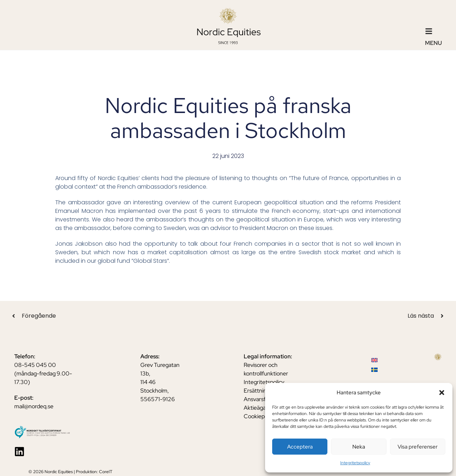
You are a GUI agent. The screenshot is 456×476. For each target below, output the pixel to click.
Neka (359, 447)
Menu (433, 43)
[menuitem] (374, 360)
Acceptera (300, 447)
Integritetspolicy (355, 463)
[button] (442, 393)
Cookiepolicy (260, 416)
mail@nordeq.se (34, 406)
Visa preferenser (418, 447)
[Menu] (429, 31)
